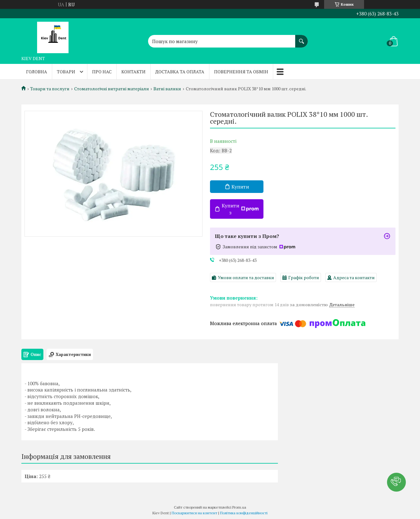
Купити (240, 187)
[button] (396, 482)
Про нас (102, 72)
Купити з (240, 209)
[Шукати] (301, 38)
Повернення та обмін (241, 72)
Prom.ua (239, 507)
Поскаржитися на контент (194, 513)
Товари (66, 72)
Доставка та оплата (180, 72)
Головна (37, 72)
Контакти (133, 72)
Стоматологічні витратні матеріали (112, 89)
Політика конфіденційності (244, 513)
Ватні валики (167, 89)
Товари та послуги (50, 89)
